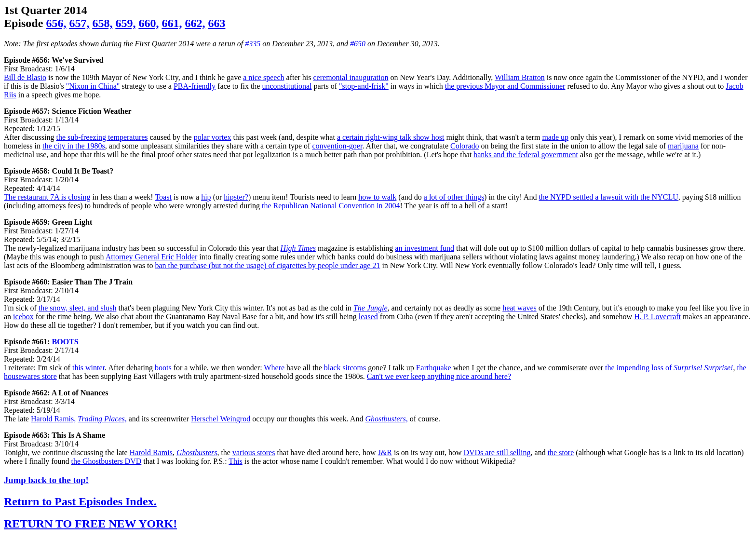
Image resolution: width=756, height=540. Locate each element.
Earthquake (434, 368)
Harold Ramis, (53, 419)
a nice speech (263, 77)
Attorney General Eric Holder (152, 257)
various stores (254, 452)
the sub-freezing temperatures (102, 137)
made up (555, 137)
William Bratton (520, 77)
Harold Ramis (151, 452)
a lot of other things (454, 197)
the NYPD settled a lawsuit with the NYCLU (608, 197)
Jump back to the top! (46, 480)
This (235, 461)
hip (206, 197)
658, (102, 23)
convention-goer (337, 146)
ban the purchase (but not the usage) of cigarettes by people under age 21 (267, 265)
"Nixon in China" (93, 86)
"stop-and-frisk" (364, 86)
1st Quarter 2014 (46, 10)
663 (216, 23)
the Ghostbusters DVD (107, 461)
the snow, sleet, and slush (78, 308)
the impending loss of (669, 368)
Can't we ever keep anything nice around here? (439, 376)
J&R (385, 452)
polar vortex (213, 137)
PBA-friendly (195, 86)
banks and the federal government (526, 155)
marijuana (683, 146)
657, (79, 23)
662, (195, 23)
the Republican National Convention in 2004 (331, 206)
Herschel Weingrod (221, 419)
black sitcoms (345, 368)
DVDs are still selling (497, 452)
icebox (23, 317)
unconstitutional (287, 86)
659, (125, 23)
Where (274, 368)
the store (561, 452)
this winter (88, 368)
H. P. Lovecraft (657, 317)
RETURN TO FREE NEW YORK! (90, 524)
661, (172, 23)
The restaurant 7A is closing (47, 197)
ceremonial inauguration (351, 77)
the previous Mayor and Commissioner (505, 86)
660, (148, 23)
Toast (163, 197)
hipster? (236, 197)
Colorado (465, 146)
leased (368, 317)
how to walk (377, 197)
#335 (253, 44)
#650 (358, 44)
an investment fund (425, 248)
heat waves (520, 308)
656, (56, 23)
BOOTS (65, 342)
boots (163, 368)
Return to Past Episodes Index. (80, 501)
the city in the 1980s (74, 146)
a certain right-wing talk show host (391, 137)
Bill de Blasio (25, 77)
